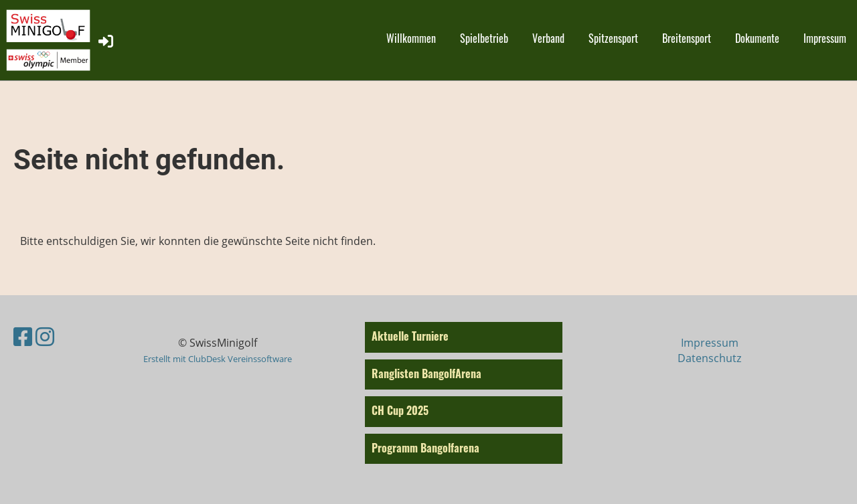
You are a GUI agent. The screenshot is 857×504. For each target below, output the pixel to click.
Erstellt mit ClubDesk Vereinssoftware (218, 359)
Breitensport (687, 38)
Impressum (825, 38)
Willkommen (411, 38)
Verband (548, 38)
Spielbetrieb (484, 38)
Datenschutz (709, 358)
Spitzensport (613, 38)
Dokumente (757, 38)
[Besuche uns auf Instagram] (45, 336)
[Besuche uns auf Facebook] (23, 336)
